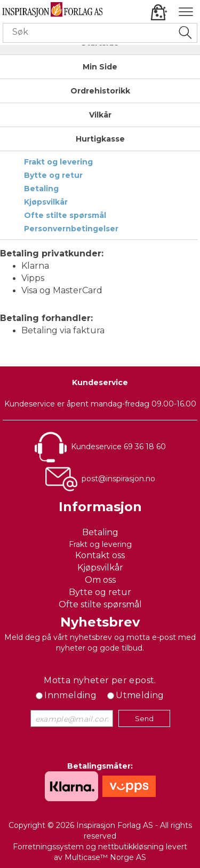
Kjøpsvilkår (46, 202)
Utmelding (140, 695)
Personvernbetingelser (71, 229)
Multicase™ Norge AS (105, 857)
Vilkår (100, 115)
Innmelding (70, 695)
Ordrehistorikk (100, 91)
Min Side (100, 67)
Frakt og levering (58, 162)
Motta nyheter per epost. (100, 680)
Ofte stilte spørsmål (65, 215)
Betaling (41, 189)
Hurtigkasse (100, 139)
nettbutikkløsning (131, 847)
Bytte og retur (53, 175)
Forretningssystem (48, 847)
